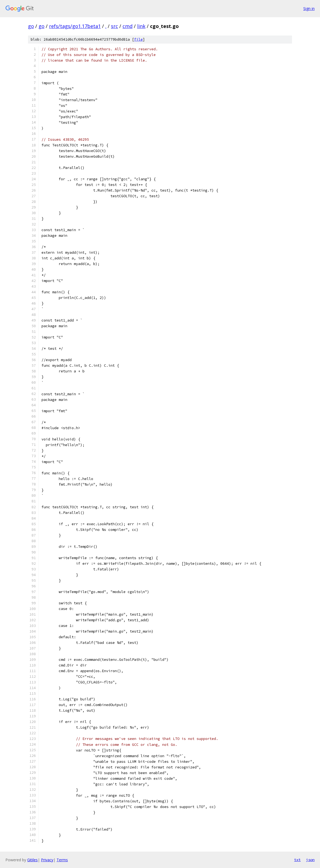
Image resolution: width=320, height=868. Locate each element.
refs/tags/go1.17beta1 (75, 26)
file (138, 39)
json (310, 860)
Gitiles (32, 860)
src (114, 26)
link (141, 26)
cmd (128, 26)
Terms (62, 860)
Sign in (309, 8)
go (31, 26)
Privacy (47, 860)
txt (297, 860)
